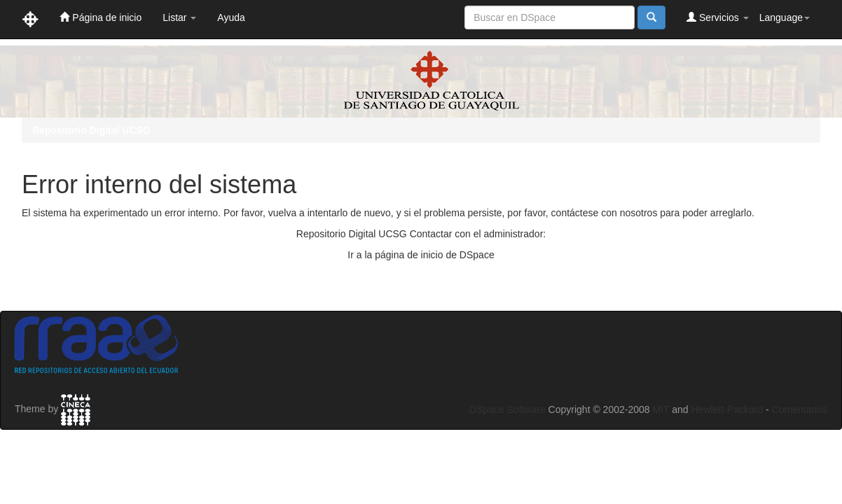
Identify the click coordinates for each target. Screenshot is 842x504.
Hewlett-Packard (727, 409)
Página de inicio (101, 17)
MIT (661, 409)
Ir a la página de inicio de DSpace (421, 255)
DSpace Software (508, 409)
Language (785, 17)
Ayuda (231, 17)
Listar (179, 17)
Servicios (718, 17)
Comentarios (800, 409)
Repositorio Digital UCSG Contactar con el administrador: (421, 234)
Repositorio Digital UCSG (91, 130)
